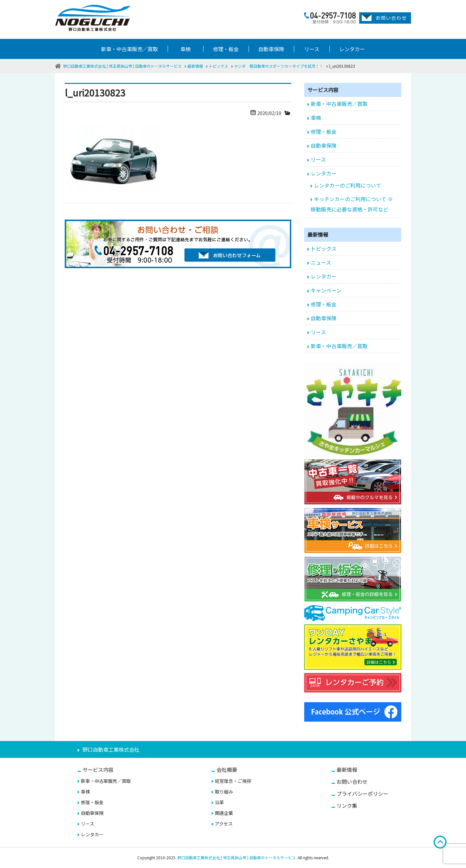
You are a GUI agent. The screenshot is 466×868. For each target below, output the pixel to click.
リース (312, 49)
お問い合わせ (352, 782)
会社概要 (227, 770)
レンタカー (352, 49)
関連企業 (224, 813)
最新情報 (347, 770)
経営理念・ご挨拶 (233, 781)
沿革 (219, 802)
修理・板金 (226, 49)
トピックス (324, 248)
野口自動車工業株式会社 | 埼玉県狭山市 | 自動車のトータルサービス (237, 857)
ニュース (321, 262)
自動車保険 (271, 49)
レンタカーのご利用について (348, 185)
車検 (185, 49)
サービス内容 (98, 770)
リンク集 (347, 805)
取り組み (224, 792)
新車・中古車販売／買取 (129, 49)
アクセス (224, 824)
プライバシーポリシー (362, 794)
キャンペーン (326, 290)
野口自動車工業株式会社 (111, 749)
